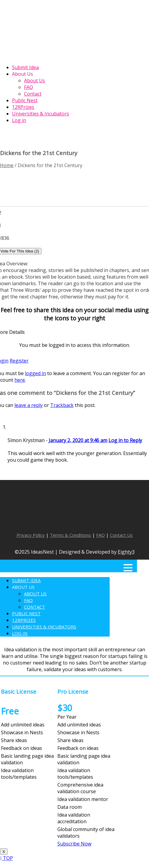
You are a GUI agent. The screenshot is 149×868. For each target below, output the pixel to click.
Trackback (62, 405)
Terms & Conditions (70, 535)
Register (19, 361)
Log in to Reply (125, 440)
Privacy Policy (31, 535)
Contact (35, 607)
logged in (35, 373)
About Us (23, 587)
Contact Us (121, 535)
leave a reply (29, 405)
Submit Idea (26, 580)
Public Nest (26, 613)
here (20, 380)
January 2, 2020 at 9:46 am (78, 440)
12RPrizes (24, 620)
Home (7, 165)
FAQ (100, 535)
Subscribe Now (74, 844)
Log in (20, 633)
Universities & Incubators (44, 627)
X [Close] (4, 852)
